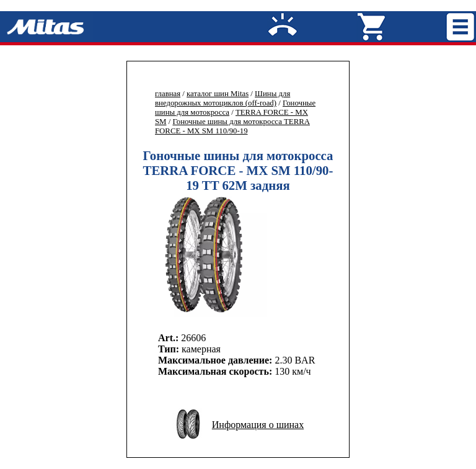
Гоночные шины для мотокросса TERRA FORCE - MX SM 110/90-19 (232, 126)
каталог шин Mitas (218, 94)
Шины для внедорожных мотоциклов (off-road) (223, 98)
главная (168, 94)
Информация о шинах (258, 425)
